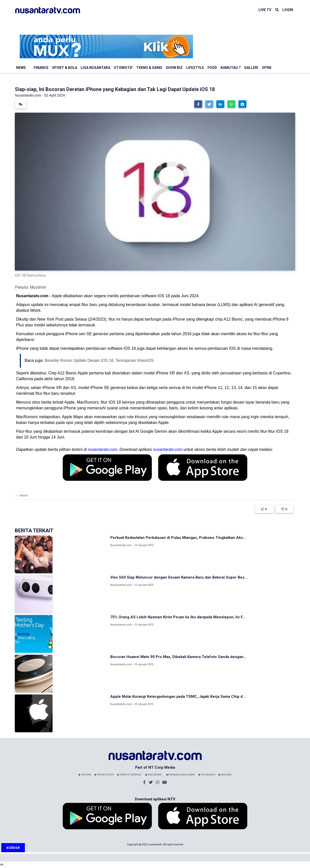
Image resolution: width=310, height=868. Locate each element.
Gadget (23, 496)
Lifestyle (195, 68)
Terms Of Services (129, 775)
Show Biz (174, 68)
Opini (267, 68)
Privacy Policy (104, 775)
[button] (198, 104)
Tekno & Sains (149, 68)
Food (212, 68)
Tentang (85, 775)
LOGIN (288, 10)
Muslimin (38, 287)
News (21, 68)
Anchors (225, 775)
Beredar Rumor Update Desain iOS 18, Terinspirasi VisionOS (99, 360)
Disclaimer (153, 775)
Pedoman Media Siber (180, 775)
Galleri (251, 68)
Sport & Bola (65, 68)
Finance (41, 68)
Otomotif (123, 68)
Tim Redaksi (207, 775)
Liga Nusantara (95, 68)
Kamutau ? (231, 68)
